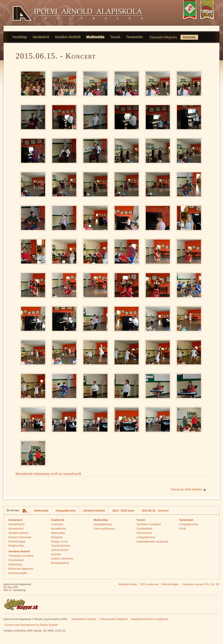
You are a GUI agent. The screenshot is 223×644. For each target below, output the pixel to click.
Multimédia (95, 37)
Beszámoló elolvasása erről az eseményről (48, 474)
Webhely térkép (128, 584)
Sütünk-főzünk (60, 550)
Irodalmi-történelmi (62, 559)
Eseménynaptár (18, 573)
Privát (183, 529)
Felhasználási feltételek (114, 619)
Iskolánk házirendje (20, 537)
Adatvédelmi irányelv (84, 619)
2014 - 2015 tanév (123, 511)
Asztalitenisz (59, 529)
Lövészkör (57, 524)
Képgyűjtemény (66, 511)
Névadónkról (16, 529)
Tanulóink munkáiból (149, 524)
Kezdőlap (20, 37)
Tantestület (135, 37)
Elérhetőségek (17, 542)
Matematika (58, 533)
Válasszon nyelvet (193, 584)
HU (212, 584)
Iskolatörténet (16, 524)
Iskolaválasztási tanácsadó (152, 542)
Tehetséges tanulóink (21, 556)
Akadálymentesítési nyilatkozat (149, 619)
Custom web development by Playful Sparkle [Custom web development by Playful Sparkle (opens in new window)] (31, 625)
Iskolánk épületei (18, 533)
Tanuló (115, 37)
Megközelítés (16, 546)
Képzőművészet (61, 546)
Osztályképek (144, 529)
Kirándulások (16, 560)
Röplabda (57, 537)
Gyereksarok (144, 533)
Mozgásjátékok (60, 563)
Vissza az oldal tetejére (186, 489)
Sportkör (56, 554)
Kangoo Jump (59, 542)
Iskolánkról (41, 37)
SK (218, 584)
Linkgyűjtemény (146, 537)
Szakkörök (58, 520)
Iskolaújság (15, 564)
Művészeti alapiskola (21, 569)
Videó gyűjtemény (104, 529)
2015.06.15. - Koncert (155, 511)
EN (207, 584)
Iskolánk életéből (68, 37)
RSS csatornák (149, 584)
